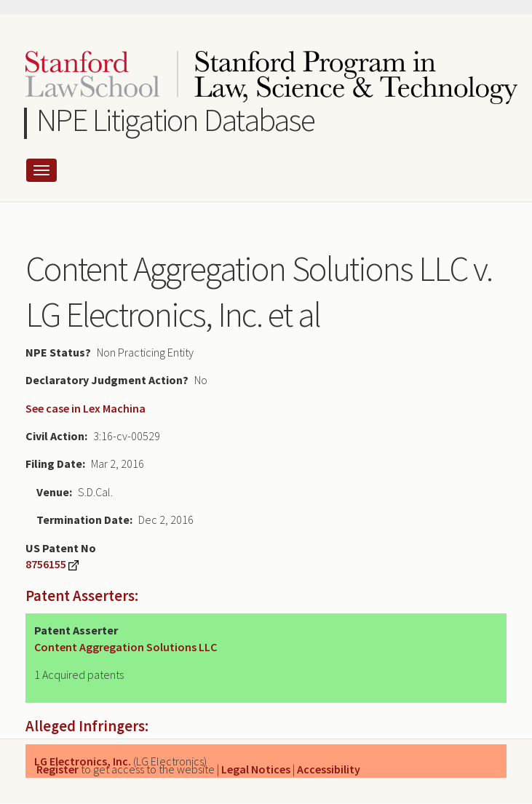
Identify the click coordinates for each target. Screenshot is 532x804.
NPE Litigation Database (176, 120)
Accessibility (329, 769)
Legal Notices (256, 769)
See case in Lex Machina (86, 408)
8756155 (46, 564)
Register (57, 769)
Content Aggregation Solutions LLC (126, 647)
